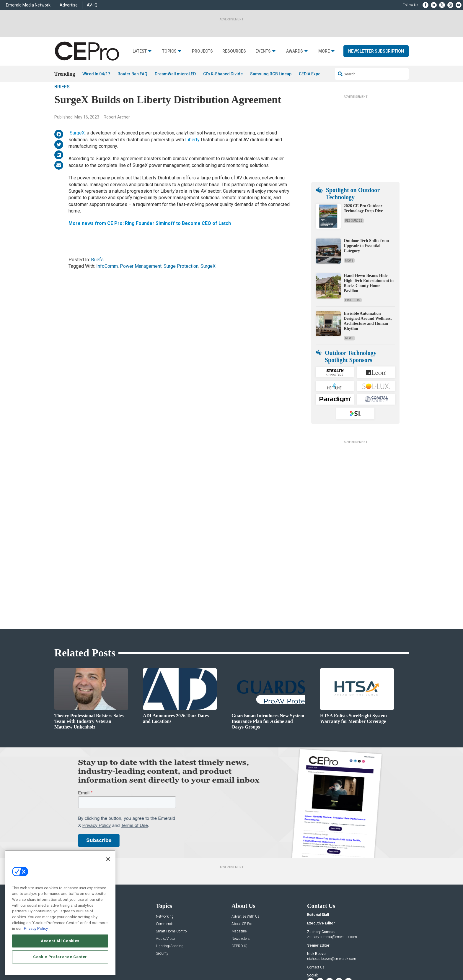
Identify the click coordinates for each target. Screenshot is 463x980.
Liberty (192, 156)
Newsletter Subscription (376, 51)
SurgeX (77, 150)
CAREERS (170, 958)
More (324, 51)
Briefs (62, 103)
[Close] (108, 859)
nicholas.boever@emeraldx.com (332, 902)
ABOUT (153, 958)
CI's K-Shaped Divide (223, 74)
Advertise (69, 5)
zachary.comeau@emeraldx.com (332, 880)
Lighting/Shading (170, 889)
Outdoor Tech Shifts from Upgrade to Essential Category (366, 263)
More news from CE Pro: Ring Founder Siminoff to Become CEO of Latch (150, 240)
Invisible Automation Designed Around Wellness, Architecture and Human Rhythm (368, 338)
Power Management (141, 283)
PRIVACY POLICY (392, 958)
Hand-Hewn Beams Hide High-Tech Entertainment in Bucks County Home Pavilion (369, 300)
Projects (202, 51)
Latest (140, 51)
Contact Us (316, 910)
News (349, 277)
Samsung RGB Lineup (271, 74)
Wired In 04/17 (96, 74)
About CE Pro (242, 867)
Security (162, 897)
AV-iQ (92, 5)
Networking (165, 860)
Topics (169, 51)
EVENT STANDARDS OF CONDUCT (268, 958)
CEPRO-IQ (239, 889)
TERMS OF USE (363, 958)
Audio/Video (165, 882)
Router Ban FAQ (132, 74)
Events (263, 51)
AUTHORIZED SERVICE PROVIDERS (209, 958)
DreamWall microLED (175, 74)
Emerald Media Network (28, 5)
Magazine (239, 874)
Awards (295, 51)
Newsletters (241, 882)
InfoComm (107, 283)
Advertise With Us (246, 860)
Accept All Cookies (60, 941)
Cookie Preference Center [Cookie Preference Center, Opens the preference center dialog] (60, 957)
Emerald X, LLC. (365, 949)
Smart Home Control (172, 874)
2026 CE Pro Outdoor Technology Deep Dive (363, 225)
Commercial (165, 867)
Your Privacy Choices (319, 958)
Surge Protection (181, 283)
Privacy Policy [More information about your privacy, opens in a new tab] (36, 928)
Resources (234, 51)
